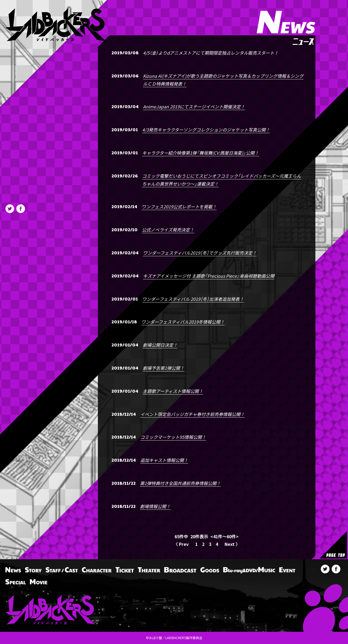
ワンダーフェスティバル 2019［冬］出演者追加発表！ (193, 299)
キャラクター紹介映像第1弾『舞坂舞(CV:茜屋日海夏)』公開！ (201, 153)
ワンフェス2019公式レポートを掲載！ (179, 207)
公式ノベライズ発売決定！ (168, 230)
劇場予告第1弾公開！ (164, 368)
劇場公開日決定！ (160, 345)
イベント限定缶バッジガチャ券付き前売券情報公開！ (192, 414)
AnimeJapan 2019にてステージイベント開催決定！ (194, 107)
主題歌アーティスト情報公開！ (173, 391)
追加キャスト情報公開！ (164, 460)
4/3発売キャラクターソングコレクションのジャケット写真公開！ (206, 130)
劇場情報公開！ (155, 506)
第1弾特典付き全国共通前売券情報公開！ (180, 483)
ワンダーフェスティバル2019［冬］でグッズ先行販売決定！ (200, 253)
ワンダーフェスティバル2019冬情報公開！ (183, 322)
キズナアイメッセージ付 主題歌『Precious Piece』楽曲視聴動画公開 (209, 276)
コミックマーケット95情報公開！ (173, 437)
